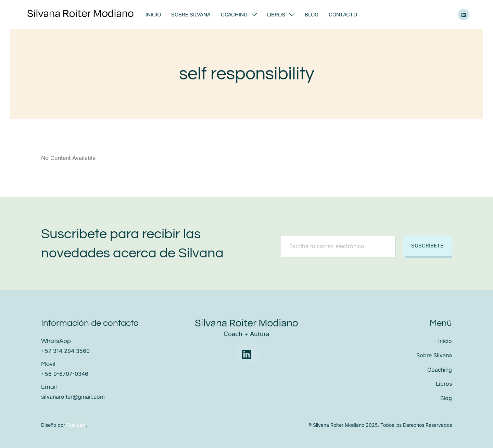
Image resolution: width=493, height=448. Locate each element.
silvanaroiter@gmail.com (73, 397)
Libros (281, 15)
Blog (312, 15)
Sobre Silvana (191, 15)
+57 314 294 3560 (65, 351)
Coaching (239, 15)
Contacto (343, 15)
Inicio (153, 15)
